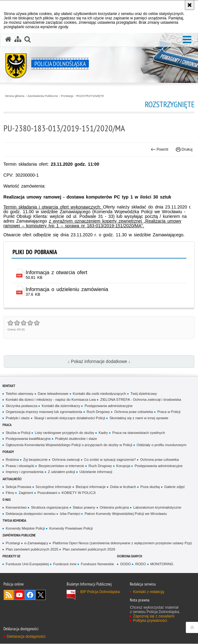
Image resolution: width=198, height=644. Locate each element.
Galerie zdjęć (175, 487)
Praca (7, 425)
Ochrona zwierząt (66, 460)
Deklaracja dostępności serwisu (30, 514)
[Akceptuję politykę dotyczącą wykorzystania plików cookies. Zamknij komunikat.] (190, 5)
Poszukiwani (47, 493)
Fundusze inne (65, 564)
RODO (140, 564)
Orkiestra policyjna (114, 508)
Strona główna (15, 96)
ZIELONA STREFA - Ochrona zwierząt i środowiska (141, 400)
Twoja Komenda (14, 521)
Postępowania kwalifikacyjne (28, 439)
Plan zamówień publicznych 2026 (89, 550)
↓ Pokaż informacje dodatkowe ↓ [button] (99, 362)
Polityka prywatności (150, 621)
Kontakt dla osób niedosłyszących (100, 394)
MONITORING (162, 564)
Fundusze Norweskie (97, 564)
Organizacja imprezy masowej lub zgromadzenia (44, 412)
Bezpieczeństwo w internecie (61, 466)
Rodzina (12, 460)
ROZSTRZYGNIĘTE (90, 96)
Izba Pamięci (70, 514)
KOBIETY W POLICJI (79, 493)
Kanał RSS (9, 595)
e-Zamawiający (36, 543)
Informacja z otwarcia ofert (57, 272)
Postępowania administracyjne (108, 406)
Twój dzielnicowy (144, 394)
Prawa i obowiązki (20, 466)
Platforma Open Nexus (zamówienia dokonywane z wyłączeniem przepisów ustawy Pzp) (122, 543)
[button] (28, 39)
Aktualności (12, 479)
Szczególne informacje (53, 487)
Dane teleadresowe (53, 394)
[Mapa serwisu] (18, 39)
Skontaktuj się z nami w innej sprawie (139, 418)
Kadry (103, 433)
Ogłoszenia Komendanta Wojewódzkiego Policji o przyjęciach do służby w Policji (69, 445)
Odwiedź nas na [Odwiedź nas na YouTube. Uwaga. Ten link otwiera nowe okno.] (19, 595)
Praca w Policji (169, 412)
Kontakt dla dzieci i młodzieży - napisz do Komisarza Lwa (51, 400)
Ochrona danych (129, 556)
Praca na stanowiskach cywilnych (139, 433)
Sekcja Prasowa (18, 487)
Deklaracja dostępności (26, 636)
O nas (7, 500)
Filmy (10, 493)
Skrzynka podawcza (21, 406)
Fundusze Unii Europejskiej (27, 564)
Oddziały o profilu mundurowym (162, 445)
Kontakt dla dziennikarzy (61, 406)
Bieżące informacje (91, 487)
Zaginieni (26, 493)
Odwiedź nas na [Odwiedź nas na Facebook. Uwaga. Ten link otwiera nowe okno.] (30, 595)
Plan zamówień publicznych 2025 (32, 550)
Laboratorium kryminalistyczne (157, 508)
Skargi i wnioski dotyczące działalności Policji (70, 418)
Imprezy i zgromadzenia (25, 472)
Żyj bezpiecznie (35, 460)
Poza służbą (150, 487)
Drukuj (184, 149)
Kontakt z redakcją (148, 592)
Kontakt (9, 386)
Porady (8, 452)
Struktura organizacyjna (50, 508)
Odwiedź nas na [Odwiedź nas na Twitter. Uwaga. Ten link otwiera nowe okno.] (41, 595)
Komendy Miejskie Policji (25, 529)
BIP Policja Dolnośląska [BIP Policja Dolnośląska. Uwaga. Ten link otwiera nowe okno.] (100, 592)
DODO (125, 564)
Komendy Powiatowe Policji (71, 529)
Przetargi (67, 96)
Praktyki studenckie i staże (76, 439)
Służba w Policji (18, 433)
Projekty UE (11, 556)
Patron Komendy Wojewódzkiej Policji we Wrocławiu (126, 514)
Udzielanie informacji (96, 472)
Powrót (160, 149)
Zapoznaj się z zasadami (154, 616)
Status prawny (84, 508)
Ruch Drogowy (98, 412)
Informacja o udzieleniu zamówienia (67, 289)
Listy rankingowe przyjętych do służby (64, 433)
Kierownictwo (16, 508)
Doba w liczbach (123, 487)
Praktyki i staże (18, 418)
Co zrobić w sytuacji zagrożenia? (110, 460)
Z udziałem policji (61, 472)
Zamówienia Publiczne (43, 96)
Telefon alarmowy (19, 394)
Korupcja (123, 466)
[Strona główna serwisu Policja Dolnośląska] (8, 39)
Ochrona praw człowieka (134, 412)
